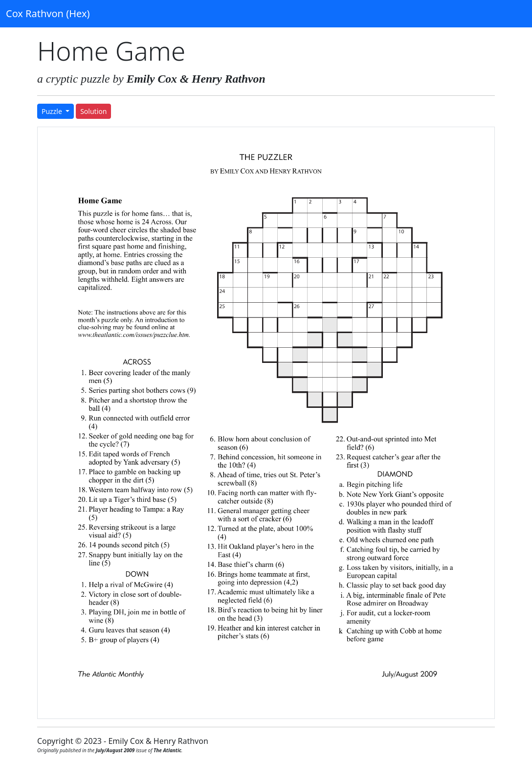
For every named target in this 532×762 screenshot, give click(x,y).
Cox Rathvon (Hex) (48, 13)
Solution (93, 111)
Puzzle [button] (53, 111)
